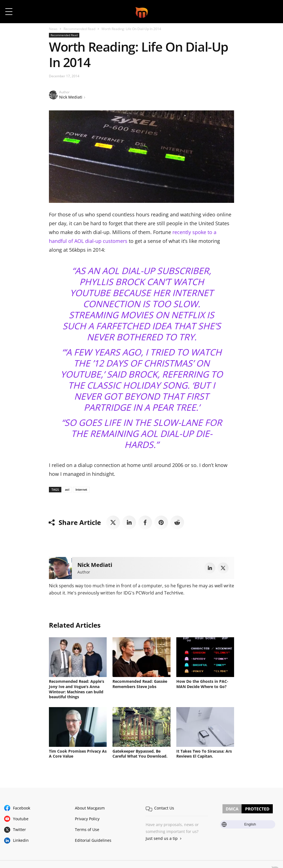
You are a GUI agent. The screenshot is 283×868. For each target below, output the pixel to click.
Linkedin (21, 839)
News (53, 29)
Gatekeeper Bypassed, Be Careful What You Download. (141, 753)
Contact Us (164, 807)
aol (67, 489)
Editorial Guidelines (93, 839)
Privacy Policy (87, 818)
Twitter (19, 829)
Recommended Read (79, 29)
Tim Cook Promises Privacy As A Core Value (78, 753)
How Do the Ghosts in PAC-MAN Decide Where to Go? (202, 684)
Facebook (22, 807)
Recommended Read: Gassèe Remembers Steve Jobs (140, 684)
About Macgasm (90, 807)
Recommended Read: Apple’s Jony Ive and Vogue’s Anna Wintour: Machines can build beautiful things (77, 689)
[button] (271, 12)
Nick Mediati (71, 97)
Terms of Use (87, 829)
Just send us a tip (162, 838)
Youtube (21, 818)
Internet (81, 489)
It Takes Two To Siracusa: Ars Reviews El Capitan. (204, 753)
